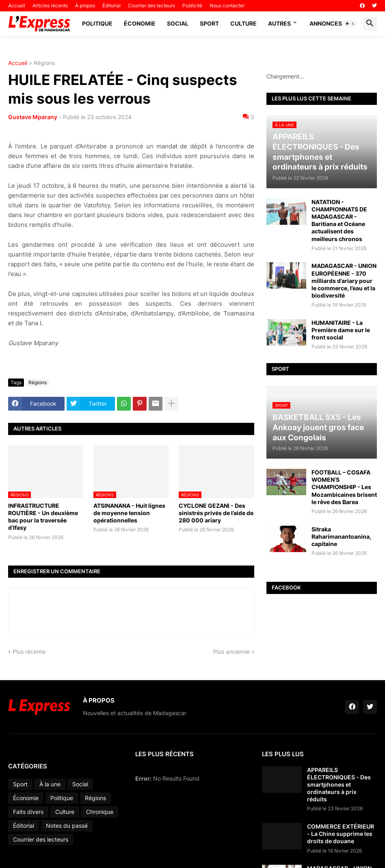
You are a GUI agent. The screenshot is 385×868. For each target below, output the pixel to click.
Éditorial (111, 5)
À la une (50, 784)
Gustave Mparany (33, 117)
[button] (350, 24)
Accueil (17, 5)
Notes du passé (67, 826)
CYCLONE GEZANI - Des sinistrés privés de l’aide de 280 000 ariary (216, 513)
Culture (243, 23)
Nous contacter (227, 5)
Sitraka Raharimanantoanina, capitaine (341, 536)
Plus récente (29, 652)
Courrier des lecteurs (151, 5)
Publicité (192, 5)
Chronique (100, 812)
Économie (140, 23)
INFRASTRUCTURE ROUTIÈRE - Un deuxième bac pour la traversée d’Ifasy (43, 517)
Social (178, 23)
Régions (44, 63)
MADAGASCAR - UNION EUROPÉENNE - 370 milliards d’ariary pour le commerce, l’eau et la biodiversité (344, 281)
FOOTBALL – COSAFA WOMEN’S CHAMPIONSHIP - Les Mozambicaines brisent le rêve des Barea (344, 487)
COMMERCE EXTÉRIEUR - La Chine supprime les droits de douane (341, 834)
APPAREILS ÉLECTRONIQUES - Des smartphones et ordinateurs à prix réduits (339, 785)
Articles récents (50, 5)
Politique (97, 23)
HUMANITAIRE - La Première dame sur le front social (341, 330)
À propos (85, 5)
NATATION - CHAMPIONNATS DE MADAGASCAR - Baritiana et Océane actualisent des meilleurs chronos (339, 220)
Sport (209, 23)
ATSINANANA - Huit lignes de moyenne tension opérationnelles (129, 513)
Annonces (326, 23)
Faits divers (28, 812)
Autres (279, 23)
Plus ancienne (231, 652)
